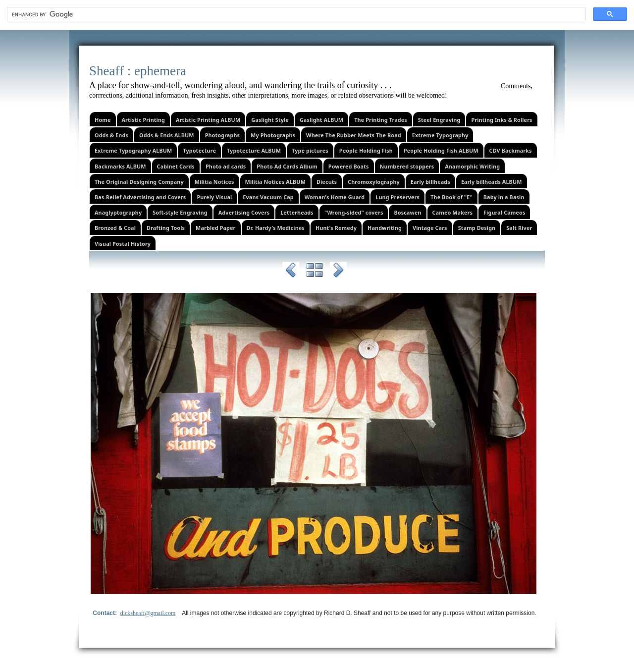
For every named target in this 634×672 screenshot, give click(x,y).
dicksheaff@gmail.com (148, 613)
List (315, 272)
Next (338, 272)
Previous (291, 272)
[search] (295, 14)
